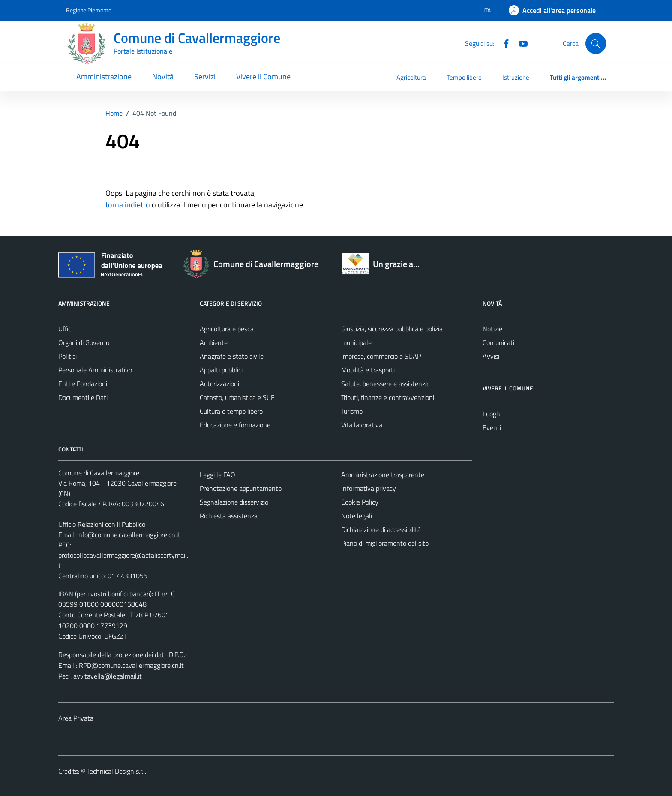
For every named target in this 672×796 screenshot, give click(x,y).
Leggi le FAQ (217, 475)
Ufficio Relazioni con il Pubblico (102, 524)
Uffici (65, 329)
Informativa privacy (369, 488)
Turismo (352, 411)
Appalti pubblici (221, 370)
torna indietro (128, 205)
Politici (67, 356)
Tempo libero (464, 77)
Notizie (492, 329)
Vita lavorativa (362, 425)
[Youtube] (520, 43)
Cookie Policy (360, 502)
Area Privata (76, 718)
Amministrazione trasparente (383, 475)
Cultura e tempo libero (231, 411)
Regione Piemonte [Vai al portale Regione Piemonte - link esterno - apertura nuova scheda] (89, 10)
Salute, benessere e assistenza (385, 384)
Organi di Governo (84, 342)
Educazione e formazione (235, 425)
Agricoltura (411, 77)
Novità (163, 77)
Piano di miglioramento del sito (385, 543)
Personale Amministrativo (95, 370)
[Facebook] (503, 43)
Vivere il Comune (263, 77)
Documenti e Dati (83, 397)
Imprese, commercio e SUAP (381, 356)
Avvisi (491, 356)
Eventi (492, 427)
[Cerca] (596, 43)
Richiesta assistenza (229, 516)
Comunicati (498, 342)
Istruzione (516, 77)
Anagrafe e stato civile (232, 356)
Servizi (205, 77)
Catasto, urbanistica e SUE (237, 397)
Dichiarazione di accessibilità (381, 529)
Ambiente (214, 342)
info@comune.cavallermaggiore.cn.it (129, 535)
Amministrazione (104, 77)
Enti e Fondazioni (83, 384)
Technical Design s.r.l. (117, 771)
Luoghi (492, 414)
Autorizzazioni (219, 384)
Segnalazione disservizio (234, 502)
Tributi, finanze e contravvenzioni (388, 397)
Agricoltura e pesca (227, 329)
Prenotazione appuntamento (241, 488)
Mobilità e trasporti (368, 370)
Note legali (357, 516)
